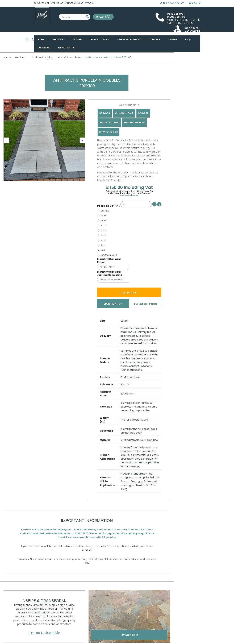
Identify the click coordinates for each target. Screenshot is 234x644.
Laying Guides (129, 637)
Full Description (145, 304)
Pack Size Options (109, 206)
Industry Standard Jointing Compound (110, 273)
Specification (113, 304)
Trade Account (172, 3)
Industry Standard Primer (109, 261)
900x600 (105, 113)
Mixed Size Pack (124, 113)
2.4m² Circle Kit (108, 132)
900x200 (143, 113)
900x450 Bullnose (134, 122)
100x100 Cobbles (109, 122)
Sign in (195, 3)
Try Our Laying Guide (44, 633)
